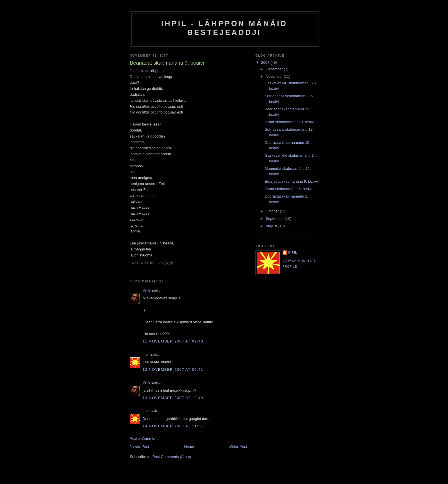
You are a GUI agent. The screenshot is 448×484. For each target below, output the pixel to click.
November (275, 76)
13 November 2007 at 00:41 (173, 370)
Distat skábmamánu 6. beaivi (288, 189)
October (273, 211)
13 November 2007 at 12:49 (173, 398)
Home (189, 446)
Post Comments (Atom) (172, 457)
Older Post (238, 446)
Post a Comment (144, 438)
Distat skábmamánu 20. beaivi (289, 122)
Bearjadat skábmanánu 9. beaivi (291, 181)
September (275, 219)
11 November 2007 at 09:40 (173, 341)
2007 (266, 62)
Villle (146, 290)
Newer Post (139, 446)
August (272, 226)
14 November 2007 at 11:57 (173, 426)
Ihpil (146, 354)
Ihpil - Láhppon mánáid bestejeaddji (224, 28)
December (275, 69)
